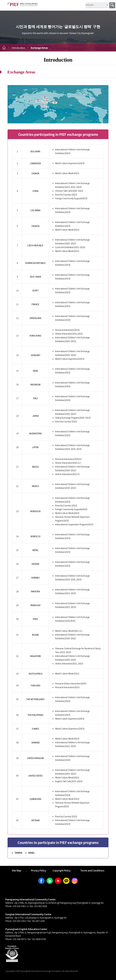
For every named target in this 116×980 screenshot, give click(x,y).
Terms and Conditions (92, 870)
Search (112, 5)
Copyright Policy (62, 870)
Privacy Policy (39, 870)
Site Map (16, 870)
